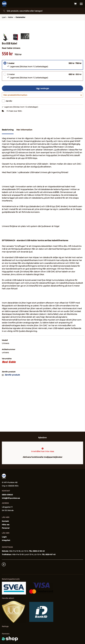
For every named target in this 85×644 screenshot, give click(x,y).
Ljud (4, 17)
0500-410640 (7, 495)
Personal (6, 528)
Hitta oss (6, 525)
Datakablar (20, 17)
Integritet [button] (6, 540)
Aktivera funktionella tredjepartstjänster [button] (43, 457)
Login (4, 537)
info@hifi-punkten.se (11, 498)
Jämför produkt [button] (11, 422)
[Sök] (42, 11)
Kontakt (5, 521)
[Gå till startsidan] (4, 4)
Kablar (11, 17)
